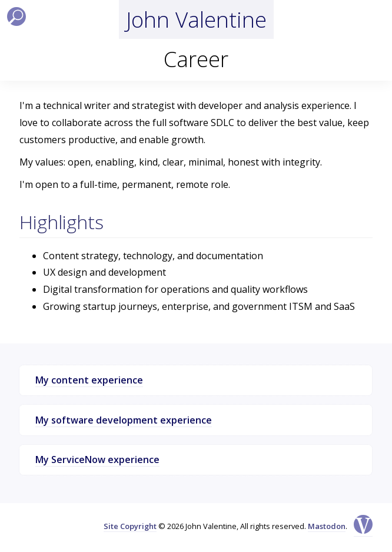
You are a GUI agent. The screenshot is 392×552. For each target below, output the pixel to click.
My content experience (89, 380)
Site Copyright (130, 526)
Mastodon (327, 526)
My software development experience (124, 420)
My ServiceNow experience (97, 460)
